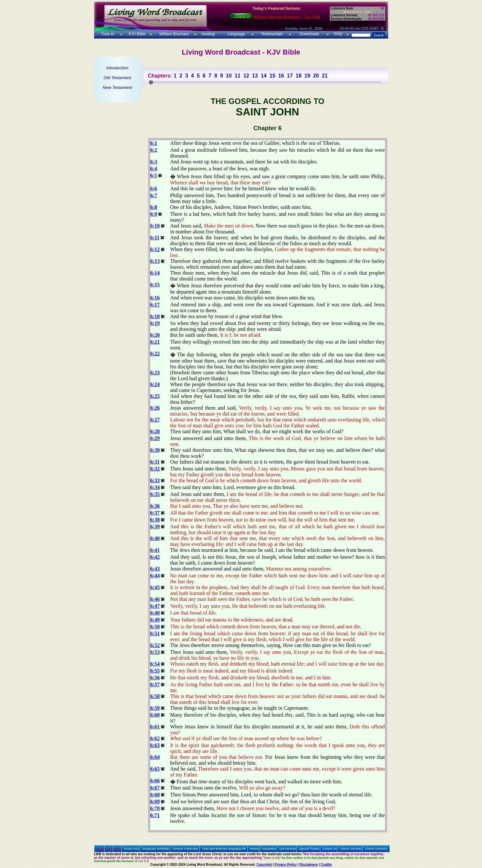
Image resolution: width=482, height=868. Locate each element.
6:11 (155, 238)
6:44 (155, 576)
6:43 (155, 569)
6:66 (155, 781)
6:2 (154, 150)
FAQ (338, 34)
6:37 (155, 513)
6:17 (155, 305)
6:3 (154, 162)
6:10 (155, 226)
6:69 (155, 801)
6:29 (155, 438)
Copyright (264, 865)
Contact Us (330, 849)
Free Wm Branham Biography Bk (224, 849)
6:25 (155, 396)
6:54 (155, 664)
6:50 (155, 627)
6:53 (155, 652)
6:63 (155, 745)
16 (281, 76)
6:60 (155, 715)
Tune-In (108, 34)
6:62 (155, 738)
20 (316, 76)
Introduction (117, 68)
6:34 (155, 487)
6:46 (155, 599)
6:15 (155, 285)
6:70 (155, 808)
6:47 (155, 606)
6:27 (155, 420)
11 (238, 76)
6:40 (155, 538)
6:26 (155, 408)
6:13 (155, 261)
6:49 (155, 620)
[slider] (151, 82)
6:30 (155, 450)
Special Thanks (309, 849)
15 (273, 76)
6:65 (155, 769)
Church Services (351, 849)
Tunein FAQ (131, 849)
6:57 (155, 684)
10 (229, 76)
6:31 (155, 462)
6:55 (155, 671)
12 (246, 76)
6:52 (155, 645)
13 (255, 76)
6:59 (155, 708)
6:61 (155, 727)
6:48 (155, 613)
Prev (110, 849)
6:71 (155, 815)
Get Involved (288, 849)
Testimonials (272, 34)
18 (299, 76)
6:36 (155, 506)
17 (290, 76)
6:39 (155, 527)
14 (264, 76)
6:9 (154, 214)
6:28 (155, 431)
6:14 (155, 273)
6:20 (155, 335)
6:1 (154, 143)
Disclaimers (309, 865)
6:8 (154, 207)
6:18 (155, 316)
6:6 (154, 188)
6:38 (155, 520)
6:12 (155, 249)
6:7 (154, 195)
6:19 (155, 323)
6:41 (155, 550)
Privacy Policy (286, 865)
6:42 (155, 557)
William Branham (174, 34)
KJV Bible (136, 34)
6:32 (155, 469)
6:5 (154, 175)
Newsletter (269, 849)
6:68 (155, 795)
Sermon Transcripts (186, 849)
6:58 (155, 696)
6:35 (155, 494)
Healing (208, 34)
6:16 (155, 298)
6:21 (155, 342)
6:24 (155, 384)
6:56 (155, 678)
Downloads (309, 34)
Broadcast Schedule (156, 849)
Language (236, 34)
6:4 (154, 169)
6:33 (155, 480)
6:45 (155, 587)
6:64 (155, 757)
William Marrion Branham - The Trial (287, 17)
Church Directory (376, 849)
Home (100, 849)
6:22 (155, 354)
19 (307, 76)
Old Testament (117, 78)
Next (118, 849)
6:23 (155, 373)
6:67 (155, 788)
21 (325, 76)
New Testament (117, 87)
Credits (326, 865)
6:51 (155, 633)
